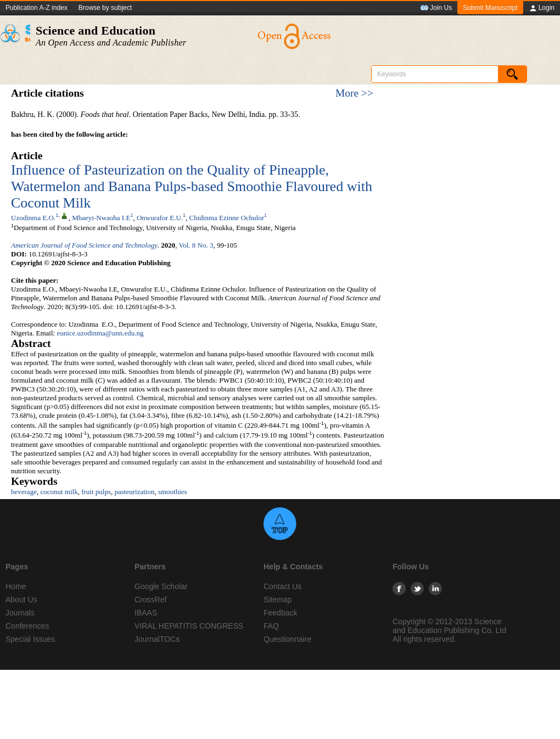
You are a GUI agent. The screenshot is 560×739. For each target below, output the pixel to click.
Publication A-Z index (37, 8)
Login (542, 8)
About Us (21, 600)
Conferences (27, 626)
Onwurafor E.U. (160, 218)
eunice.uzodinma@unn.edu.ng (100, 333)
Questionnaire (287, 639)
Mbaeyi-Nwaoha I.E (101, 218)
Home (16, 586)
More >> (354, 93)
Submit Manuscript (490, 8)
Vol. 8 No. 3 (196, 245)
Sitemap (278, 600)
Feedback (280, 613)
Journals (20, 613)
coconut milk (59, 492)
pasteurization (134, 492)
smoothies (173, 492)
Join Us (436, 8)
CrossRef (150, 600)
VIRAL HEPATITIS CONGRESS (189, 626)
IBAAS (146, 613)
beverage (24, 492)
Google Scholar (161, 586)
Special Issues (30, 639)
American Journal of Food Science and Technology (84, 245)
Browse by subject (105, 8)
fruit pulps (96, 492)
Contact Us (282, 586)
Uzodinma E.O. (33, 218)
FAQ (271, 626)
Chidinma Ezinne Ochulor (227, 218)
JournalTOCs (157, 639)
